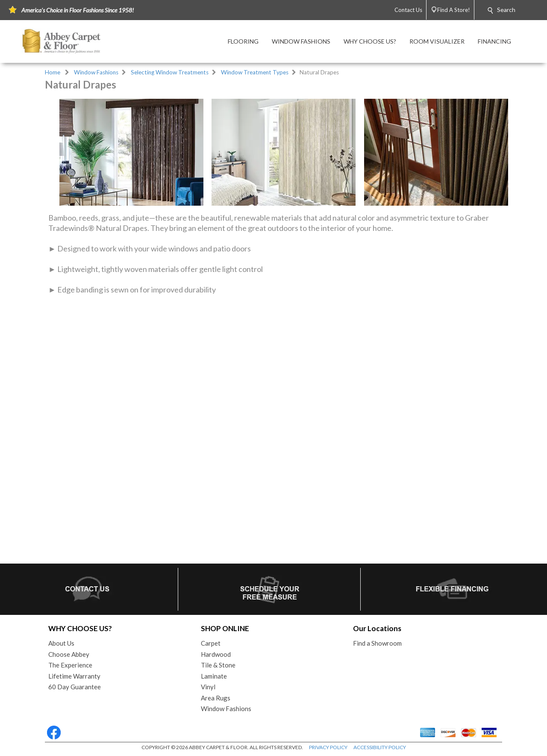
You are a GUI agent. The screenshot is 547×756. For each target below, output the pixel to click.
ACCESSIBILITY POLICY (380, 747)
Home (53, 72)
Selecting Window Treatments (170, 72)
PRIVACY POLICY (328, 747)
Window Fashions (96, 72)
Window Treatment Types (255, 72)
